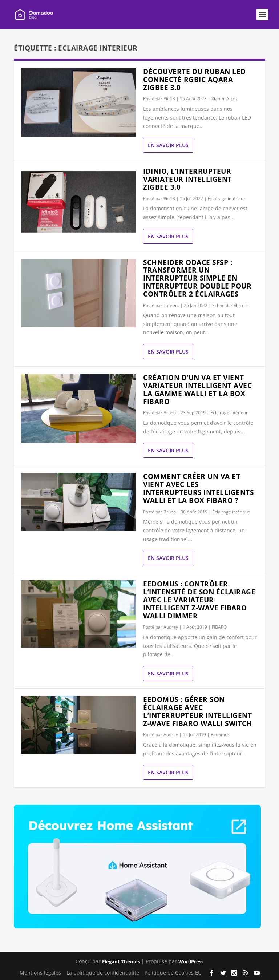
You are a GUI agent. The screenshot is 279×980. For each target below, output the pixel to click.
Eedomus (220, 735)
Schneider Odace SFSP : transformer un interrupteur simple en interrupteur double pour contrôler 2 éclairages (197, 278)
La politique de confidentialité (103, 973)
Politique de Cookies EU (173, 973)
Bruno (170, 413)
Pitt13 (169, 99)
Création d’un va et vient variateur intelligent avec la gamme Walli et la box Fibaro (197, 389)
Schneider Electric (230, 305)
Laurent (171, 305)
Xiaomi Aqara (225, 99)
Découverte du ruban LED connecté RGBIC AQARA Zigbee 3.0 (195, 80)
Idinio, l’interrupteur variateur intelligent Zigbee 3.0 (187, 179)
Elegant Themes (121, 961)
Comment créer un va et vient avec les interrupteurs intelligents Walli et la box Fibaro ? (198, 488)
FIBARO (219, 627)
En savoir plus (168, 145)
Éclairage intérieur (227, 199)
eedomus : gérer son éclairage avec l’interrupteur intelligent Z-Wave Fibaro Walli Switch (198, 711)
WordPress (191, 961)
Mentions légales (40, 973)
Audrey (171, 627)
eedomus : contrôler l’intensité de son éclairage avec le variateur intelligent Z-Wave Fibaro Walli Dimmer (199, 600)
